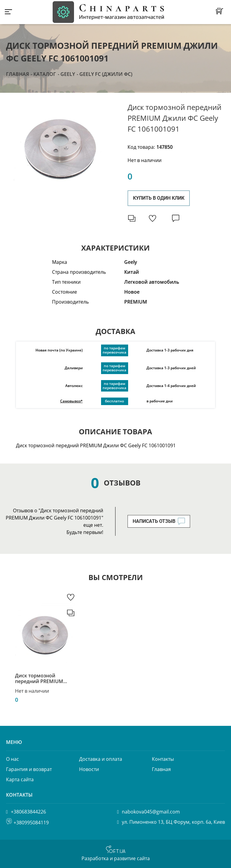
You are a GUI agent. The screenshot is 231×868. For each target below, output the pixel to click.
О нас (12, 759)
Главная (17, 74)
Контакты (163, 759)
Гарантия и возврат (29, 769)
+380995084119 (31, 823)
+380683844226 (28, 812)
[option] (60, 145)
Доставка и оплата (101, 759)
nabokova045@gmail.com (151, 812)
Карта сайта (20, 779)
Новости (89, 769)
